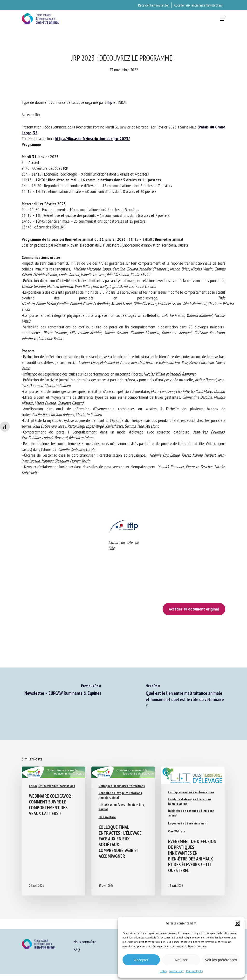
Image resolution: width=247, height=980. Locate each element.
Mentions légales (194, 971)
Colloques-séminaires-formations (52, 786)
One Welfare (107, 817)
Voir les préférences (221, 960)
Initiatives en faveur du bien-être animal (122, 807)
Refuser (181, 960)
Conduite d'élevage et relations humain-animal (120, 795)
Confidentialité (176, 971)
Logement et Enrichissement (188, 823)
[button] (237, 923)
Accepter (141, 960)
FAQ (77, 949)
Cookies (163, 971)
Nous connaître (85, 942)
